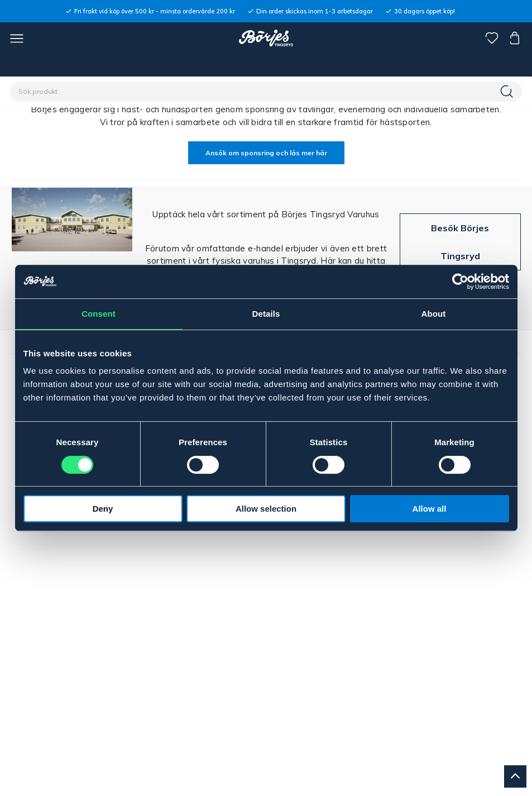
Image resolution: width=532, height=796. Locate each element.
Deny (103, 509)
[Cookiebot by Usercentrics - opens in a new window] (460, 282)
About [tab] (434, 314)
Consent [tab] (99, 314)
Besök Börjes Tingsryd (460, 242)
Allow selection (266, 509)
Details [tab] (266, 314)
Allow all (430, 509)
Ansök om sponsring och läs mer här (266, 153)
